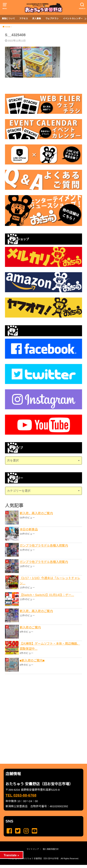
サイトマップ (33, 849)
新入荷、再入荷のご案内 (36, 513)
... (40, 866)
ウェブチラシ (52, 19)
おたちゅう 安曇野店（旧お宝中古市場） (42, 858)
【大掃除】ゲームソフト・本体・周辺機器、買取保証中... (50, 646)
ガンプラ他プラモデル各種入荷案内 (44, 546)
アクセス (24, 19)
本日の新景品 (29, 529)
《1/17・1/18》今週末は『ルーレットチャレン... (50, 581)
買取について (8, 19)
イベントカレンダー (73, 19)
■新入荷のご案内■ (32, 660)
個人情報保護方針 (51, 849)
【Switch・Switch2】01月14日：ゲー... (47, 595)
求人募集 (37, 19)
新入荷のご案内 (30, 627)
